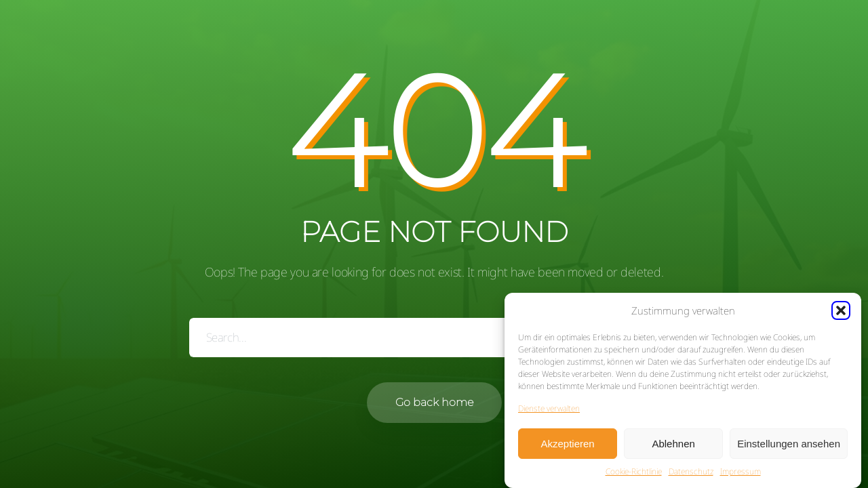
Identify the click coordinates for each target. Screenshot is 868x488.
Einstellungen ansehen (789, 444)
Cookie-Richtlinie (634, 472)
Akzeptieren (567, 444)
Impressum (741, 472)
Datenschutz (691, 472)
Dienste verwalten (549, 409)
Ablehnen (673, 444)
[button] (841, 311)
